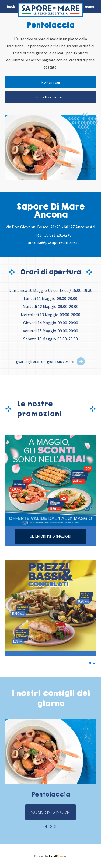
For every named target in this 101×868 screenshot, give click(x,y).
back (11, 7)
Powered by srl (50, 856)
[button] (81, 361)
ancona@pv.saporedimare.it (53, 242)
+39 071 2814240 (57, 235)
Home (90, 7)
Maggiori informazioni (50, 812)
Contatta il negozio (50, 97)
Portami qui (51, 82)
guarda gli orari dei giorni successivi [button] (45, 361)
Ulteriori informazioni (50, 536)
